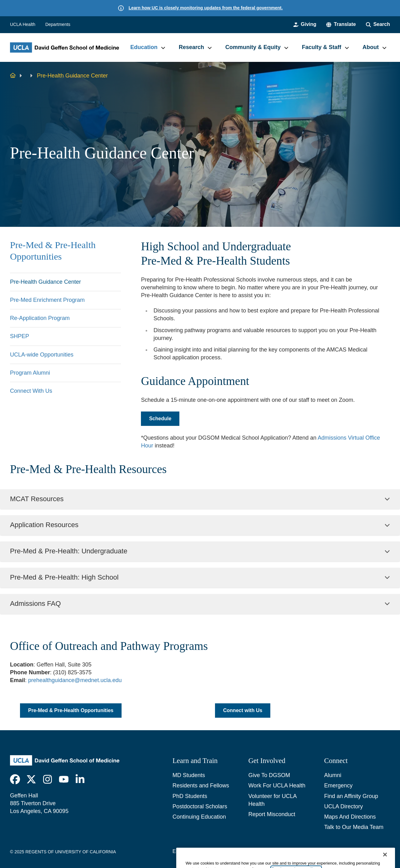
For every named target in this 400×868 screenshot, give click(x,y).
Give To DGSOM (269, 775)
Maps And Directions (350, 817)
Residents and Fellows (201, 786)
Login (369, 851)
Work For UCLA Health (277, 786)
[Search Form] (378, 24)
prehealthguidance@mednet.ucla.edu (75, 680)
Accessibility (219, 851)
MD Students (189, 775)
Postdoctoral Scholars (200, 806)
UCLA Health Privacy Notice (324, 851)
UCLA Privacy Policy (263, 851)
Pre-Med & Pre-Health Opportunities (53, 251)
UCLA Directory (343, 806)
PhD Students (190, 796)
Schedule (160, 419)
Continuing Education (199, 817)
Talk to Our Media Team (354, 827)
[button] (341, 24)
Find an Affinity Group (351, 796)
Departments (58, 24)
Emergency (338, 786)
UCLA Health (23, 24)
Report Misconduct (272, 814)
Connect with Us (243, 710)
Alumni (333, 775)
